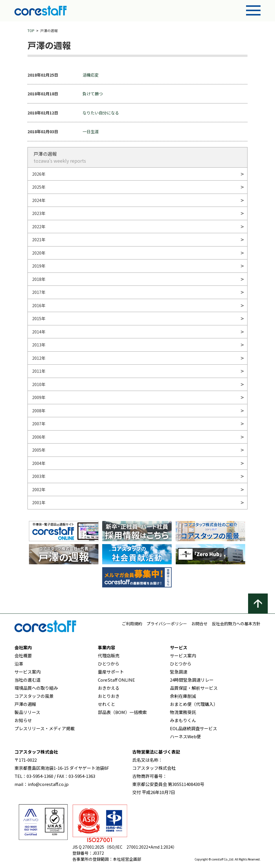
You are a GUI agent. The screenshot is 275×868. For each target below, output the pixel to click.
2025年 (39, 187)
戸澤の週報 (25, 704)
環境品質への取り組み (36, 688)
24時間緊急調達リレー (192, 680)
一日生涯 (91, 131)
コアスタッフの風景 (34, 696)
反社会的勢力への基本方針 (236, 624)
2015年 (39, 318)
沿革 (19, 664)
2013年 (39, 345)
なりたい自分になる (101, 113)
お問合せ (199, 624)
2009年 (39, 397)
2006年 (39, 437)
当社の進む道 (27, 680)
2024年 (39, 200)
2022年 (39, 227)
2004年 (39, 463)
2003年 (39, 476)
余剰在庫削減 (183, 696)
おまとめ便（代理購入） (194, 704)
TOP (31, 30)
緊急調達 (179, 672)
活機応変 (91, 75)
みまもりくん (183, 720)
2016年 (39, 305)
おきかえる (109, 688)
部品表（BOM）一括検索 (122, 712)
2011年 (39, 371)
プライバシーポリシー (167, 624)
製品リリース (27, 712)
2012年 (39, 358)
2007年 (39, 424)
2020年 (39, 253)
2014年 (39, 332)
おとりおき (109, 696)
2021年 (39, 240)
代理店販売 (109, 655)
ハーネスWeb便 (185, 736)
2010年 (39, 384)
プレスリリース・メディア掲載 (45, 728)
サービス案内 (27, 672)
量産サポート (111, 672)
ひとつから (109, 664)
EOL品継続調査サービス (194, 728)
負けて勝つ (93, 94)
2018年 (39, 279)
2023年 (39, 213)
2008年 (39, 411)
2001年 (39, 502)
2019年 (39, 266)
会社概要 (23, 655)
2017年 (39, 292)
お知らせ (23, 720)
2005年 (39, 450)
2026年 (39, 174)
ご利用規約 (132, 624)
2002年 (39, 489)
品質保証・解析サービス (194, 688)
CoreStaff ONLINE (116, 680)
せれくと (107, 704)
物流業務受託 (183, 712)
